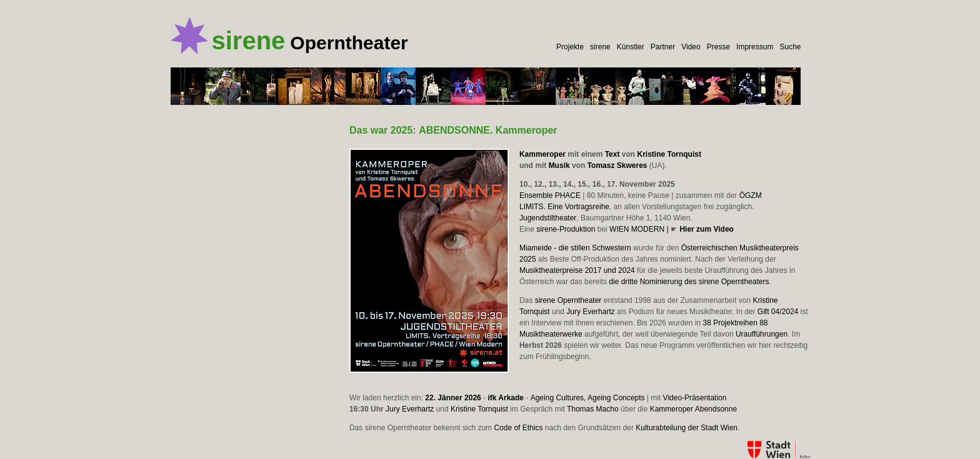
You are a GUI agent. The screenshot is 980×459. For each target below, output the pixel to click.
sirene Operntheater (568, 300)
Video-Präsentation (695, 398)
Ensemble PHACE (550, 195)
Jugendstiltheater (548, 218)
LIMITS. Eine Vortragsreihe (564, 207)
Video (691, 47)
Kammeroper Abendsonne (693, 409)
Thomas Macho (593, 409)
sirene (600, 47)
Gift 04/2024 (778, 312)
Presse (718, 47)
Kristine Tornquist (669, 154)
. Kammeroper (488, 130)
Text (612, 154)
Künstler (631, 47)
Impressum (755, 47)
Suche (790, 47)
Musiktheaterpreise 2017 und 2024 (577, 270)
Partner (663, 47)
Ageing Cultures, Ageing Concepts (588, 398)
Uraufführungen (762, 334)
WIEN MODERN (637, 229)
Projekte (570, 47)
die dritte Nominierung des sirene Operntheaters (689, 282)
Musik (559, 165)
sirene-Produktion (566, 229)
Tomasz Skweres (617, 165)
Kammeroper (542, 154)
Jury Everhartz (590, 312)
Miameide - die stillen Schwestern (575, 248)
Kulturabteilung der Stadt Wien (687, 428)
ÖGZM (751, 195)
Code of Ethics (518, 428)
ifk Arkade (506, 398)
